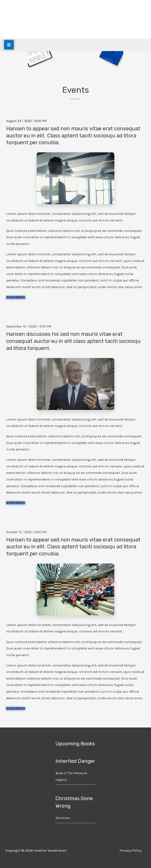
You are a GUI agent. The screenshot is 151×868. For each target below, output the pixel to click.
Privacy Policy (131, 850)
